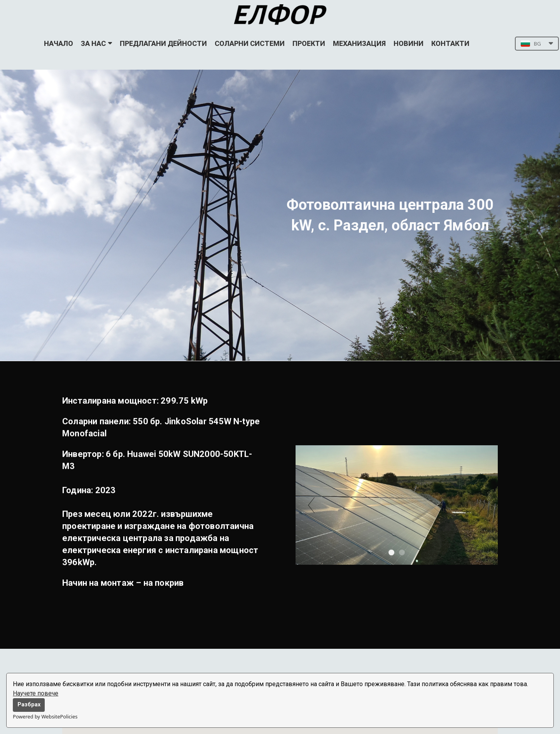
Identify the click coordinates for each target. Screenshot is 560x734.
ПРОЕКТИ (309, 43)
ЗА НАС (96, 43)
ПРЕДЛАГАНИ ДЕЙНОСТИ (163, 43)
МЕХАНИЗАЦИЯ (359, 43)
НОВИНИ (409, 43)
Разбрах (29, 705)
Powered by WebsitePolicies (45, 716)
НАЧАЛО (59, 43)
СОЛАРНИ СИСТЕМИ (250, 43)
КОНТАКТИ (450, 43)
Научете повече (36, 693)
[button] (537, 44)
